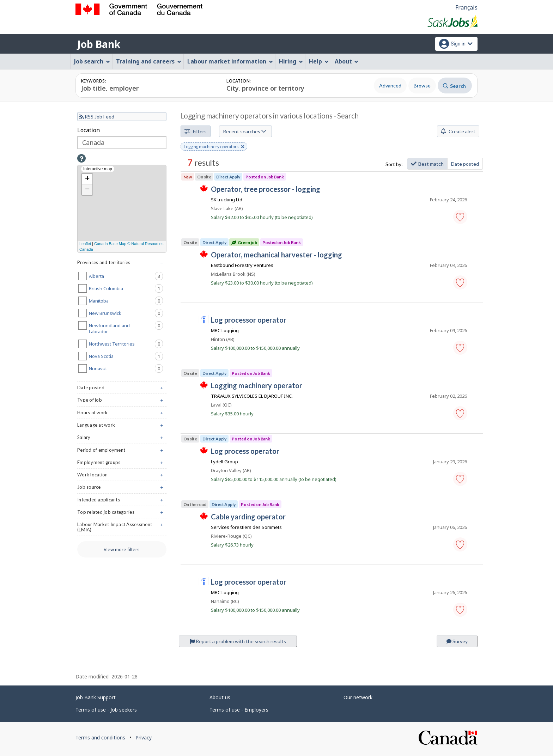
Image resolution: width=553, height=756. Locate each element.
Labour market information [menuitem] (230, 61)
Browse (422, 86)
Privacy (144, 737)
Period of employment (122, 452)
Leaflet (85, 244)
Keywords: (94, 81)
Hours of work (122, 414)
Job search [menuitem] (92, 61)
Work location (122, 476)
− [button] (87, 190)
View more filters (122, 549)
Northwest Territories (126, 344)
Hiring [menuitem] (291, 61)
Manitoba (126, 301)
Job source (122, 489)
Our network (358, 697)
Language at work (122, 426)
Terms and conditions (100, 737)
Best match (427, 164)
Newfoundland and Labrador (126, 328)
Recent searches (245, 131)
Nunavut (126, 368)
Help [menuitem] (319, 61)
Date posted (465, 164)
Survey (457, 641)
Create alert (458, 131)
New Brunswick (126, 313)
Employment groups (122, 464)
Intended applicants (122, 501)
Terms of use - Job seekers (106, 710)
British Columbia (126, 288)
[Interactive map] (122, 209)
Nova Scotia (126, 356)
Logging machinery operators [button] (214, 147)
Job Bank (99, 44)
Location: (239, 81)
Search (454, 86)
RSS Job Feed (97, 117)
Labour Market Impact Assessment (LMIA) (122, 529)
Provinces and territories (122, 264)
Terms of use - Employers (239, 710)
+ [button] (87, 179)
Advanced (390, 86)
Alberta (126, 276)
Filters (196, 131)
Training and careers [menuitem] (149, 61)
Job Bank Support (96, 697)
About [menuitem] (347, 61)
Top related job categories (122, 514)
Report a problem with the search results (238, 641)
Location (89, 130)
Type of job (122, 401)
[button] (460, 217)
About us (220, 697)
